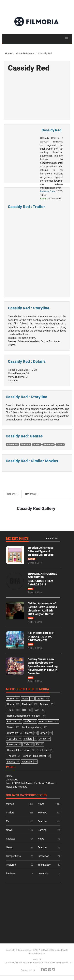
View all (50, 538)
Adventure (13, 445)
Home (8, 53)
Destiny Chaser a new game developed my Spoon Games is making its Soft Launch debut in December (43, 666)
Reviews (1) (32, 494)
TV (7, 821)
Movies (10, 804)
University (43, 873)
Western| (35, 341)
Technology (44, 865)
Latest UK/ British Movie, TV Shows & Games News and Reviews (36, 963)
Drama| (12, 345)
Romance (49, 445)
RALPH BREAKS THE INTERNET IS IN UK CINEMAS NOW (41, 637)
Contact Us (12, 780)
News (30, 589)
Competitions (13, 856)
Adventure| (23, 341)
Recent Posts (17, 539)
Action (37, 445)
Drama (60, 445)
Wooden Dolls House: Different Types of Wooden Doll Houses (41, 551)
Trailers (10, 813)
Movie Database (25, 53)
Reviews (42, 813)
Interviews (44, 856)
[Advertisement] (36, 912)
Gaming (31, 559)
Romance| (55, 341)
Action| (44, 341)
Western (26, 445)
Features (43, 821)
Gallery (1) (13, 494)
